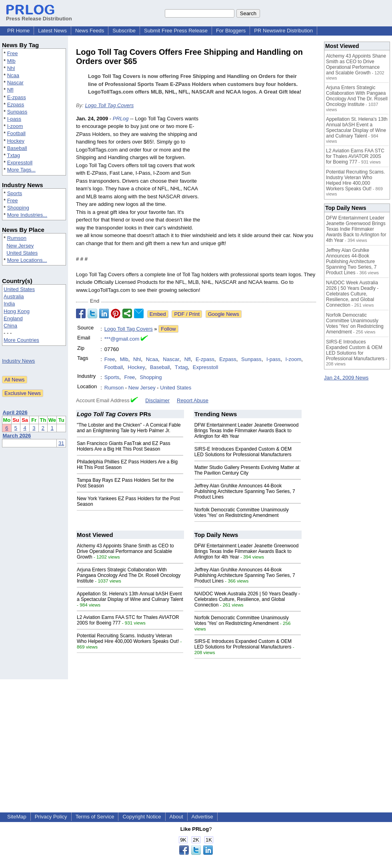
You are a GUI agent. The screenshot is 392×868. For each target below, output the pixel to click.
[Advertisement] (260, 174)
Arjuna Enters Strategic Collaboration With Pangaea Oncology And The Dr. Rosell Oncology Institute (129, 575)
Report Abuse (193, 400)
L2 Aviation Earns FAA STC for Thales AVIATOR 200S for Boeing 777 (355, 156)
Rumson (17, 238)
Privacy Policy (51, 817)
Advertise (202, 817)
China (10, 326)
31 (61, 443)
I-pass (14, 119)
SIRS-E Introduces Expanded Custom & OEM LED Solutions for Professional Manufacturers (243, 452)
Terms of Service (95, 817)
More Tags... (21, 170)
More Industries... (27, 215)
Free (13, 53)
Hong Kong (17, 311)
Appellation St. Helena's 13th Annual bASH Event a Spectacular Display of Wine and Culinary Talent (130, 597)
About (176, 817)
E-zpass (17, 97)
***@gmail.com (122, 339)
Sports (15, 193)
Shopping (18, 208)
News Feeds (90, 31)
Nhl (11, 68)
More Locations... (27, 260)
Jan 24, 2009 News (346, 378)
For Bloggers (231, 31)
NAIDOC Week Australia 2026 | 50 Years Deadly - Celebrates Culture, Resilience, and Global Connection (247, 599)
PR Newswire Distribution (283, 31)
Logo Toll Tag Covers (109, 105)
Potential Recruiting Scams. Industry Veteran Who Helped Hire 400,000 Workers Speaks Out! (128, 639)
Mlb (11, 61)
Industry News (18, 361)
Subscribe (124, 31)
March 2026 (17, 436)
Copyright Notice (142, 817)
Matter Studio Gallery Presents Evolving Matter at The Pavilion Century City (247, 470)
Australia (14, 296)
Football (16, 133)
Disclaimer (157, 400)
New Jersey (20, 246)
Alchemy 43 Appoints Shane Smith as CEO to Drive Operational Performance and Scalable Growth (125, 551)
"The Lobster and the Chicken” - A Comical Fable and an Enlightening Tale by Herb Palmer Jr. (129, 428)
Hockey (16, 141)
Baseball (17, 148)
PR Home (18, 31)
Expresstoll (20, 163)
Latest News (52, 31)
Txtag (13, 155)
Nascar (15, 83)
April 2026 (15, 412)
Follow (168, 329)
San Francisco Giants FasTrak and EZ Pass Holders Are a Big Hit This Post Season (124, 446)
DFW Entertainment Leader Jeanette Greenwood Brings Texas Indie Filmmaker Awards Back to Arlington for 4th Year (247, 431)
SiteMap (17, 817)
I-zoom (15, 126)
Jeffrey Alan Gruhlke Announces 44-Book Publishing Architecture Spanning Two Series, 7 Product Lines (245, 491)
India (9, 304)
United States (22, 253)
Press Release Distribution (39, 16)
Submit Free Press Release (176, 31)
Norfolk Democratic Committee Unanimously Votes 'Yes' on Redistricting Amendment (242, 513)
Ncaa (13, 75)
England (13, 318)
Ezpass (16, 105)
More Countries (21, 340)
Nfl (10, 90)
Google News (224, 314)
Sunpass (17, 112)
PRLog (121, 119)
